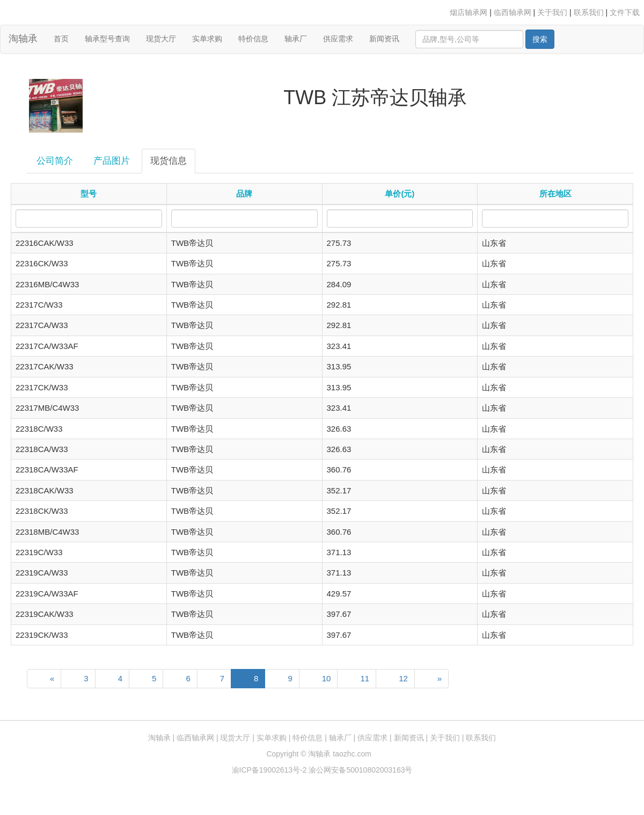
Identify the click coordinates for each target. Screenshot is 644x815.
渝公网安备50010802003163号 (360, 770)
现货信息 (169, 161)
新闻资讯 (384, 39)
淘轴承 (23, 39)
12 (403, 678)
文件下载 (625, 12)
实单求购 (207, 39)
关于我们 (552, 12)
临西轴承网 (513, 12)
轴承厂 (296, 39)
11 (365, 678)
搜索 (540, 39)
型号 (89, 194)
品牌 (244, 194)
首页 (65, 38)
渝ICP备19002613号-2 (270, 770)
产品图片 (112, 161)
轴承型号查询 (107, 39)
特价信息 (253, 39)
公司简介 (55, 161)
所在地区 (555, 194)
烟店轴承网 (469, 12)
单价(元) (400, 194)
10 (327, 678)
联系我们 (589, 12)
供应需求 (338, 39)
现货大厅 (161, 39)
